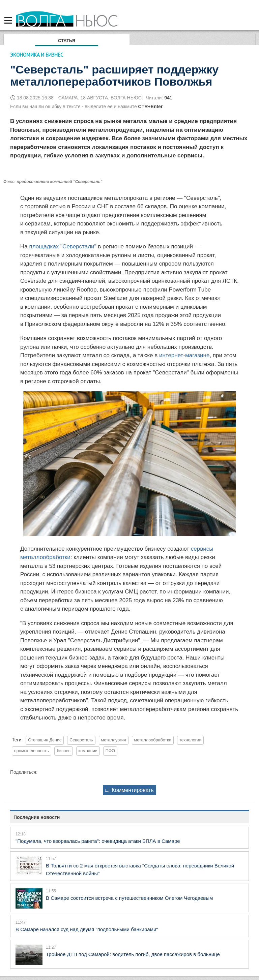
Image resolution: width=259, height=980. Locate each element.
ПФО (110, 751)
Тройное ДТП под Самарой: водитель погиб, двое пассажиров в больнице (133, 954)
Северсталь (81, 740)
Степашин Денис (45, 740)
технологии (191, 740)
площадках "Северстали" (63, 247)
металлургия (114, 740)
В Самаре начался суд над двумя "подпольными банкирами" (87, 929)
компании (88, 751)
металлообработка (153, 740)
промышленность (32, 751)
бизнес (63, 751)
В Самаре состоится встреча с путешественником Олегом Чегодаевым (129, 898)
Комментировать (129, 790)
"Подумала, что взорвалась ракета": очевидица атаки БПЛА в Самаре (98, 841)
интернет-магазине (184, 355)
